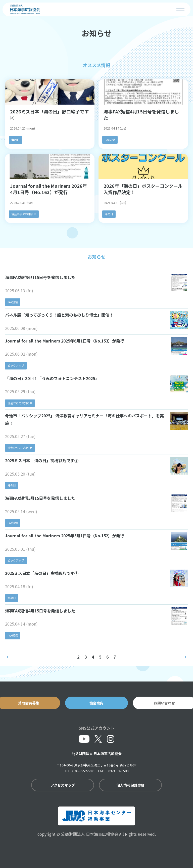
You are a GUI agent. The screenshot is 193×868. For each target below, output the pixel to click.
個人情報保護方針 (130, 785)
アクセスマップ (63, 785)
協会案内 (96, 703)
